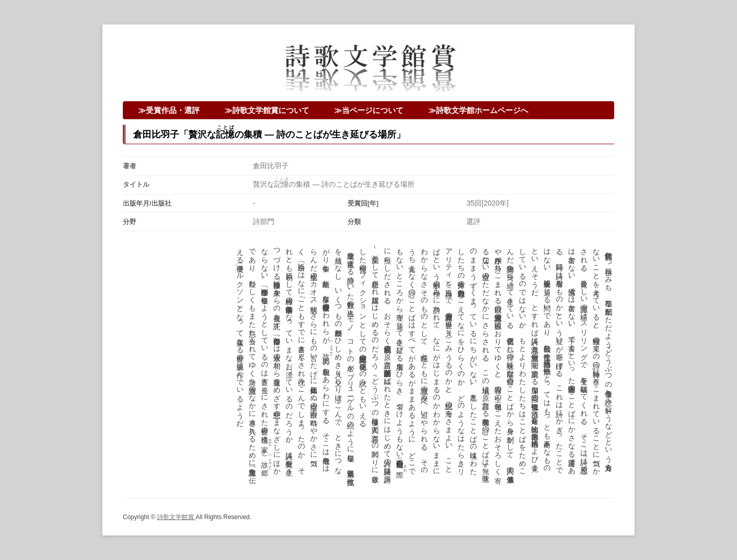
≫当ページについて (369, 110)
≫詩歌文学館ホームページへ (478, 110)
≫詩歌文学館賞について (267, 110)
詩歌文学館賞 (176, 517)
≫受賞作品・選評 (169, 110)
